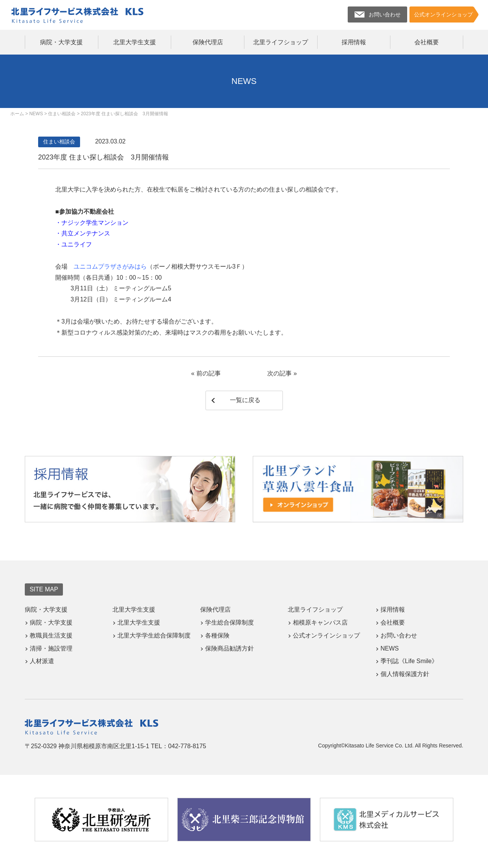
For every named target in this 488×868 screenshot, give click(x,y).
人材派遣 (42, 661)
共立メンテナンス (86, 233)
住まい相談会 (59, 142)
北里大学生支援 (135, 42)
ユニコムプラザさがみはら (110, 267)
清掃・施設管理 (51, 648)
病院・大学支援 (61, 42)
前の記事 (209, 373)
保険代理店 (208, 42)
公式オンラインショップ (326, 635)
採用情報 (354, 42)
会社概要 (427, 42)
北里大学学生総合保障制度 (154, 635)
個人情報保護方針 (405, 674)
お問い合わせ (399, 635)
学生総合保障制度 (230, 622)
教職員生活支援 (51, 635)
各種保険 (217, 635)
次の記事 (279, 373)
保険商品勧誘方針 (230, 648)
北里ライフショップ (281, 42)
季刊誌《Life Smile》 (409, 661)
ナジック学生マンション (95, 223)
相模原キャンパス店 (320, 622)
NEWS (390, 648)
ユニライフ (77, 244)
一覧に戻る (245, 400)
